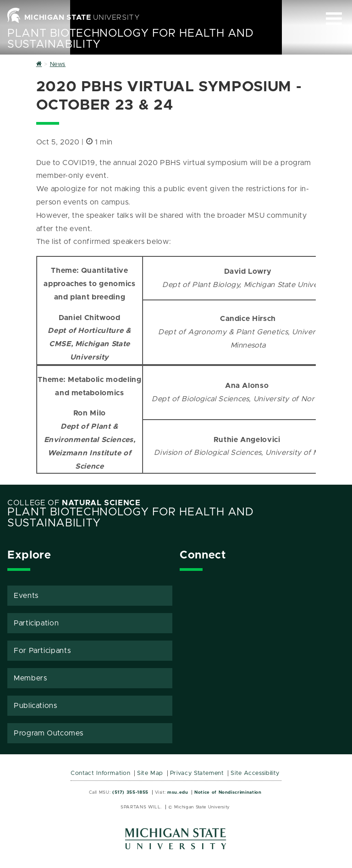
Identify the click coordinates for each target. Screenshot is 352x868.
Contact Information (100, 773)
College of (74, 503)
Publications (36, 706)
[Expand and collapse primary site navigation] (334, 19)
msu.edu (178, 792)
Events (26, 596)
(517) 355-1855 (130, 792)
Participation (36, 623)
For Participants (42, 651)
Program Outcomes (48, 733)
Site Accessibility (255, 773)
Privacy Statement (197, 773)
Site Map (150, 773)
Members (30, 678)
